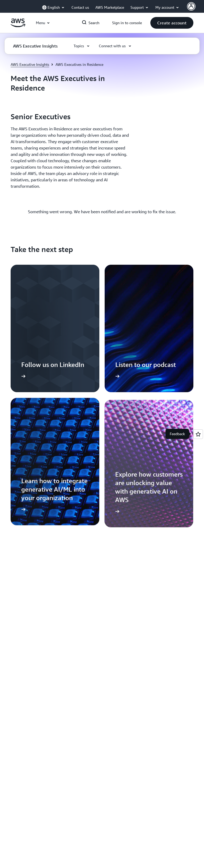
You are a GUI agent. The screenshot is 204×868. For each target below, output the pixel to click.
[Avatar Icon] (191, 6)
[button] (172, 23)
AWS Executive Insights (30, 64)
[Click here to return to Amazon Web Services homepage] (18, 26)
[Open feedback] (198, 434)
